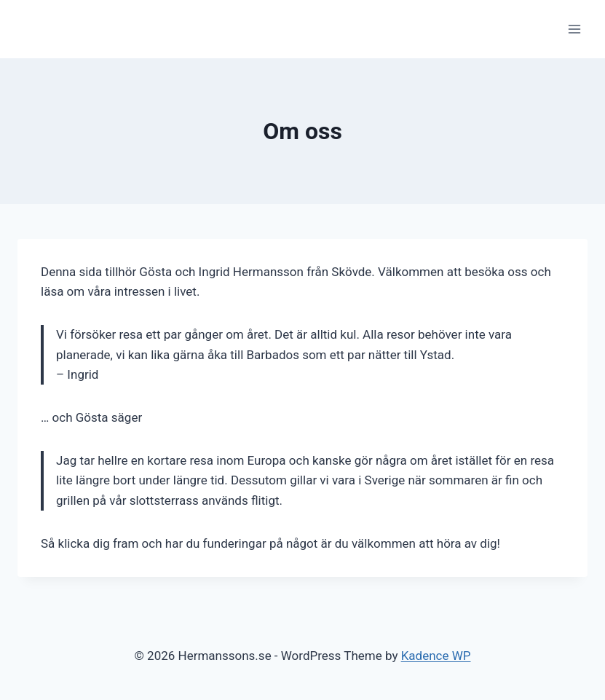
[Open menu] (574, 29)
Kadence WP (436, 656)
